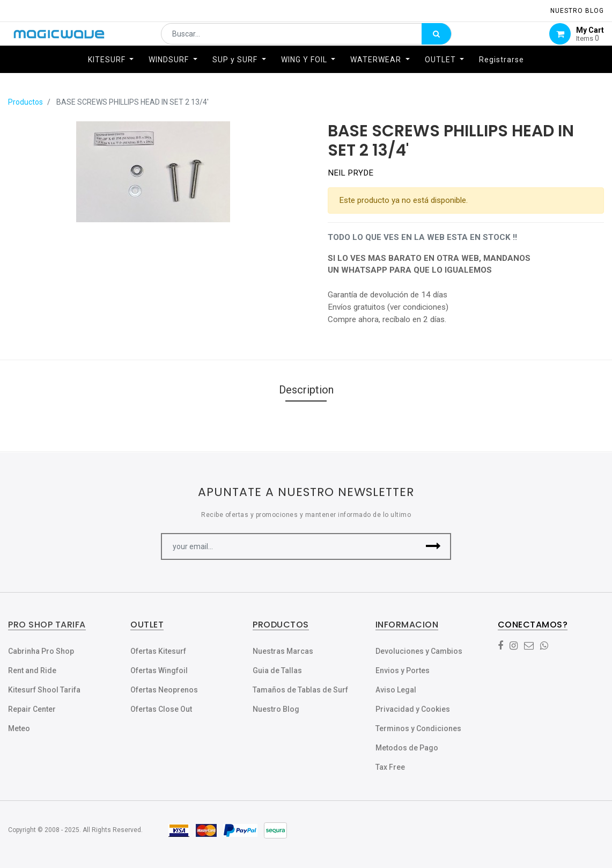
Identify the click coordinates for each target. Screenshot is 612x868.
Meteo (19, 728)
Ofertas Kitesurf (158, 651)
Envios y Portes (403, 670)
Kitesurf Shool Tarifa (44, 690)
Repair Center (32, 709)
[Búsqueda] (436, 41)
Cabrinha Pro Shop (41, 651)
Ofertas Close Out (161, 709)
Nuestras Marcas (283, 651)
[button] (434, 546)
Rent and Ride (32, 670)
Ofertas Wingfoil (159, 670)
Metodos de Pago (407, 748)
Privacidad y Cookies (413, 709)
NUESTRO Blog (577, 11)
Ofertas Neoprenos (164, 690)
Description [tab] (306, 390)
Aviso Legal (396, 690)
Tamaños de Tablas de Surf (300, 690)
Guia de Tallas (277, 670)
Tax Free (390, 767)
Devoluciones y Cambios (419, 651)
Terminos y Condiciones (418, 728)
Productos (25, 102)
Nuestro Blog (276, 709)
